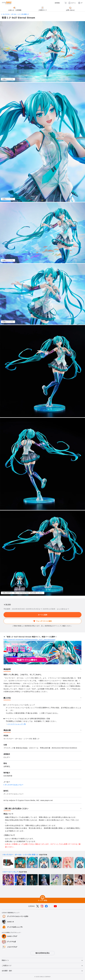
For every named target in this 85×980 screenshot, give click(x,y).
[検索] (62, 3)
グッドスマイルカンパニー (14, 785)
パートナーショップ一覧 (17, 724)
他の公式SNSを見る (42, 953)
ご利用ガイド (7, 966)
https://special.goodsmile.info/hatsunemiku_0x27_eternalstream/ (29, 640)
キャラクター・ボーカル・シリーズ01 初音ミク (16, 14)
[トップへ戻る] (43, 898)
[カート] (66, 3)
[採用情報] (55, 3)
